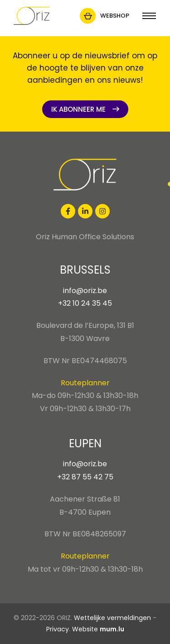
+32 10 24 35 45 (85, 303)
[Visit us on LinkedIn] (85, 211)
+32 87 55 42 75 (85, 477)
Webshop (115, 16)
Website (85, 629)
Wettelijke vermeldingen (112, 618)
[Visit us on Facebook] (68, 211)
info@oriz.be (85, 291)
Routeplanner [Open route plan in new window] (85, 383)
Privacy (58, 629)
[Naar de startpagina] (32, 16)
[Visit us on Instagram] (102, 211)
